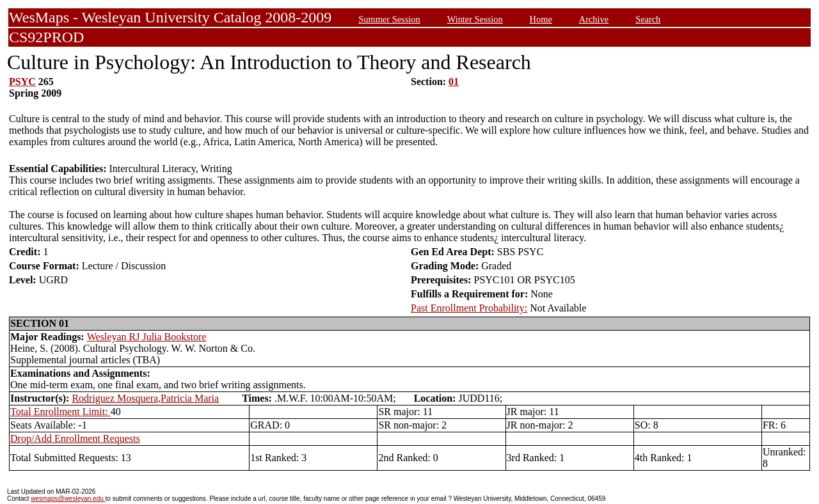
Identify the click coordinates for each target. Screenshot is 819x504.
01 (454, 82)
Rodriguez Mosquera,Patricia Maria (145, 398)
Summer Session (389, 19)
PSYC (22, 82)
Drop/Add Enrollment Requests (75, 438)
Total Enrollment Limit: (60, 412)
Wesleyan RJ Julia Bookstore (147, 337)
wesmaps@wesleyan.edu (68, 499)
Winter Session (475, 19)
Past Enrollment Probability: (469, 308)
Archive (594, 19)
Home (541, 19)
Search (648, 19)
